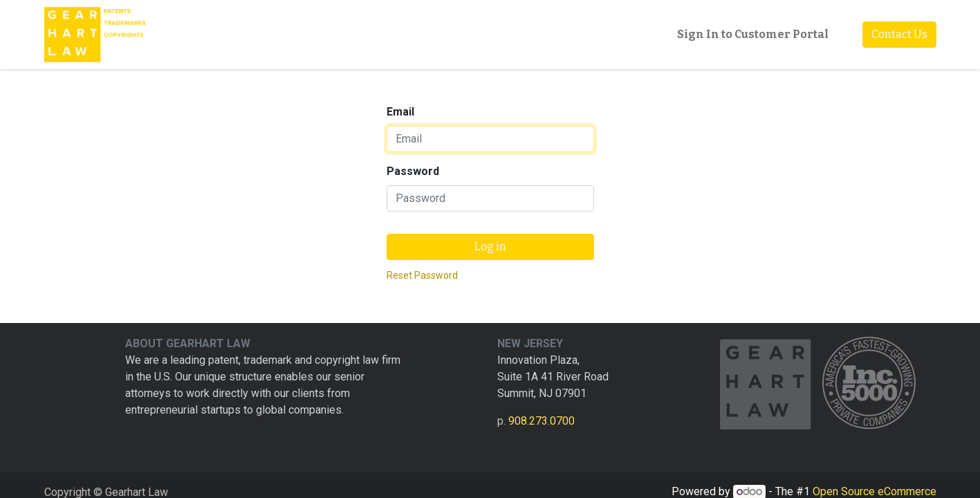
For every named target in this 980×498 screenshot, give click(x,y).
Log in (490, 247)
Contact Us (899, 34)
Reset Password (422, 275)
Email (400, 112)
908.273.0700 (542, 421)
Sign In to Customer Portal (753, 34)
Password (413, 171)
